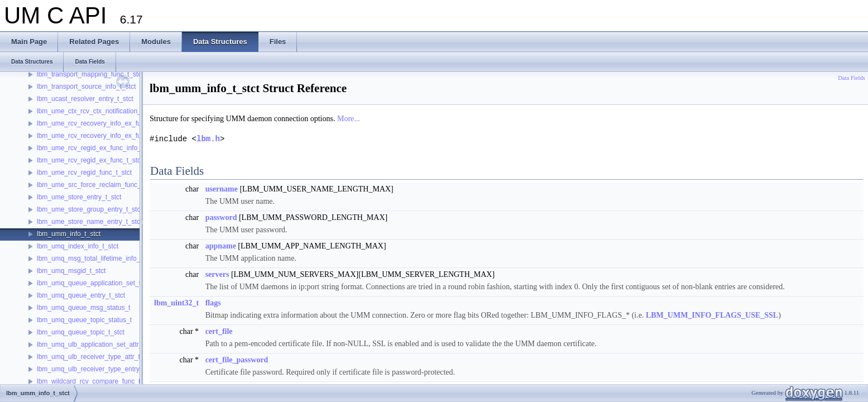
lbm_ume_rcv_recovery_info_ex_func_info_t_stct (110, 123)
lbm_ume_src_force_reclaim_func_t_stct (97, 185)
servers (217, 274)
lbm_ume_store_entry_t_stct (79, 197)
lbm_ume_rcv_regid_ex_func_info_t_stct (97, 148)
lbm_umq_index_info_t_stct (78, 246)
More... (349, 119)
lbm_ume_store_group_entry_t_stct (90, 209)
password (221, 217)
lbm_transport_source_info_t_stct (86, 87)
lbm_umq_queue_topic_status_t (84, 320)
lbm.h (208, 139)
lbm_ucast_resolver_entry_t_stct (85, 99)
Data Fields (852, 78)
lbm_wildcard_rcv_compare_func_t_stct (96, 381)
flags (213, 303)
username (222, 189)
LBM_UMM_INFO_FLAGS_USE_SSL (712, 315)
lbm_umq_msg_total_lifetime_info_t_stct (97, 259)
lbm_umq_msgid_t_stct (71, 271)
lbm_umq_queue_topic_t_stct (81, 332)
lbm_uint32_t (176, 303)
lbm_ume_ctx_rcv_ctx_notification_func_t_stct (105, 111)
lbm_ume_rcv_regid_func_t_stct (84, 173)
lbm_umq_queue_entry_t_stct (81, 295)
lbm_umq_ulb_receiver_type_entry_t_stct (98, 369)
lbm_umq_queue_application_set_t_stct (96, 283)
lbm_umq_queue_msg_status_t (83, 308)
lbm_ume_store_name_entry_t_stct (89, 222)
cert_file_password (237, 360)
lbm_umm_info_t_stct (69, 234)
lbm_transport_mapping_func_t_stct (90, 74)
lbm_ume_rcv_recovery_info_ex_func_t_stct (102, 136)
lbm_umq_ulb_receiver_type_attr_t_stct (95, 357)
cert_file (219, 331)
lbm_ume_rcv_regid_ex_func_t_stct (90, 160)
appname (221, 246)
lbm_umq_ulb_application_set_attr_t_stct (98, 344)
